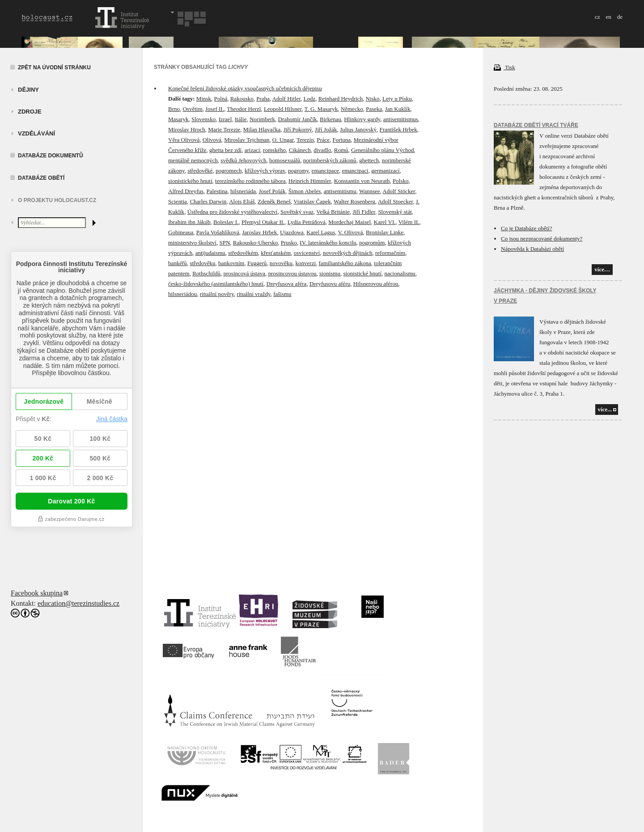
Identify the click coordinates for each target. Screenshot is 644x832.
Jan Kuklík (398, 109)
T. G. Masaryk (321, 109)
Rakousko (242, 99)
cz (597, 17)
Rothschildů (206, 273)
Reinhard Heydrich (341, 99)
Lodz (310, 99)
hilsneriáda (243, 191)
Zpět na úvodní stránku (54, 68)
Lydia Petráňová (307, 222)
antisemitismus (401, 119)
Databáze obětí (41, 178)
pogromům (372, 243)
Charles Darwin (208, 201)
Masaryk (178, 119)
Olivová (212, 140)
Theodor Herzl (244, 109)
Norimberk (262, 119)
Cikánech (300, 150)
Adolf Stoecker (396, 201)
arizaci (252, 150)
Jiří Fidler (364, 212)
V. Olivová (350, 232)
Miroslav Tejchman (247, 140)
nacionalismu (400, 273)
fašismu (282, 294)
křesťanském (276, 253)
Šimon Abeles (305, 191)
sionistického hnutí (190, 181)
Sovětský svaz (297, 212)
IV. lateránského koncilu (328, 243)
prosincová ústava (245, 273)
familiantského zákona (345, 263)
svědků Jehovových (243, 160)
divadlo (322, 150)
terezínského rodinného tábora (250, 181)
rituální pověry (217, 294)
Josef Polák (272, 191)
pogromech (229, 171)
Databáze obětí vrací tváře (536, 125)
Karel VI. (385, 222)
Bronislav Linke (385, 232)
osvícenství (307, 253)
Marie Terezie (224, 129)
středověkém (243, 253)
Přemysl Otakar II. (263, 222)
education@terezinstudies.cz (78, 603)
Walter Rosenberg (354, 201)
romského (274, 150)
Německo (352, 109)
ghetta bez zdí (225, 150)
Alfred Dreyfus (186, 191)
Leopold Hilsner (283, 109)
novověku (281, 263)
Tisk (504, 67)
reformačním (390, 253)
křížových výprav (265, 171)
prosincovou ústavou (292, 273)
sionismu (330, 273)
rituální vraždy (253, 294)
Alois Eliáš (242, 201)
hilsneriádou (182, 294)
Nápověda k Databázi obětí (532, 249)
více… (602, 269)
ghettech (369, 160)
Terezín (305, 140)
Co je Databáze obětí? (526, 228)
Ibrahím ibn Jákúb (189, 222)
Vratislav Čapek (312, 201)
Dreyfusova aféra (287, 284)
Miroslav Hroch (187, 129)
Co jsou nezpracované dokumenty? (542, 239)
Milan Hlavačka (262, 129)
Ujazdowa (292, 232)
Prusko (289, 243)
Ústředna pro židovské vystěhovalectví (233, 212)
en (608, 17)
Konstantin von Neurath (362, 181)
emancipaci (355, 171)
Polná (221, 99)
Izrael (225, 119)
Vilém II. (409, 222)
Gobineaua (181, 232)
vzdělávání (36, 133)
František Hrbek (398, 129)
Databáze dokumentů (51, 156)
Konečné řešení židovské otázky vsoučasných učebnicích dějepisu (245, 88)
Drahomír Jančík (298, 119)
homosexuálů (285, 160)
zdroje (30, 112)
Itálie (241, 119)
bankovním (231, 263)
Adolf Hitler (286, 99)
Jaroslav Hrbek (259, 232)
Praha (263, 99)
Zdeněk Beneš (274, 201)
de (620, 17)
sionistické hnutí (362, 273)
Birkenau (330, 119)
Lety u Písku (397, 99)
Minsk (204, 99)
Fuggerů (257, 263)
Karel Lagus (321, 232)
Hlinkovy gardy (362, 119)
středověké (200, 171)
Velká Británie (333, 212)
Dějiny (28, 90)
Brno (174, 109)
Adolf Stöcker (399, 191)
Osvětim (193, 109)
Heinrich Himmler (310, 181)
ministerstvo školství (192, 243)
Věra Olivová (184, 140)
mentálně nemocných (193, 160)
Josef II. (215, 109)
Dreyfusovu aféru (330, 284)
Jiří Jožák (326, 129)
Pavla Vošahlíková (218, 232)
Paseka (374, 109)
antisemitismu (340, 191)
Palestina (217, 191)
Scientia (178, 201)
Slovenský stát (395, 212)
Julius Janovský (358, 129)
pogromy (298, 171)
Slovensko (203, 119)
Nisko (373, 99)
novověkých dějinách (348, 253)
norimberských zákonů (330, 160)
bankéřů (178, 263)
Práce (323, 140)
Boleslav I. (226, 222)
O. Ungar (283, 140)
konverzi (306, 263)
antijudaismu (210, 253)
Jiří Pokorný (298, 129)
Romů (341, 150)
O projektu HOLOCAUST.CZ (57, 200)
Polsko (400, 181)
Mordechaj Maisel (350, 222)
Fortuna (342, 140)
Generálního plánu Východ (383, 150)
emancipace (325, 171)
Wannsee (370, 191)
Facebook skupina (37, 593)
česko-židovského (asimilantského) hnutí (216, 284)
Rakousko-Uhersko (255, 243)
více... (605, 409)
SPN (225, 243)
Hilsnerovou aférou (376, 284)
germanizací (386, 171)
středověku (202, 263)
